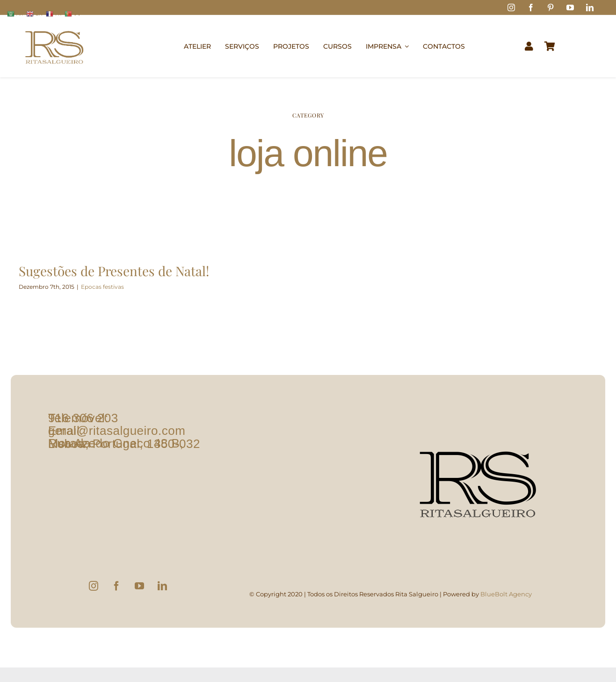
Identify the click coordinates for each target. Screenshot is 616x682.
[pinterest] (551, 7)
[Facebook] (116, 592)
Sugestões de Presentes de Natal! (114, 271)
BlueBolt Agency (506, 600)
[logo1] (54, 26)
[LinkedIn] (162, 592)
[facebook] (531, 7)
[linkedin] (590, 7)
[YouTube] (139, 592)
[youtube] (570, 7)
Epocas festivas (102, 287)
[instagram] (511, 7)
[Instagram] (94, 592)
